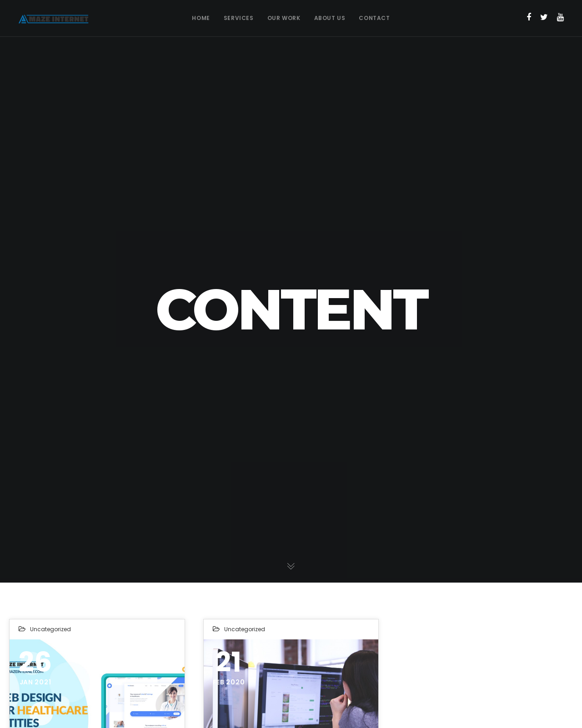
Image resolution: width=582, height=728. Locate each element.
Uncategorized (50, 629)
